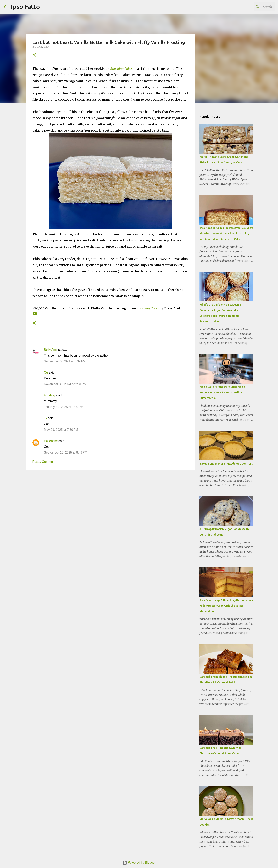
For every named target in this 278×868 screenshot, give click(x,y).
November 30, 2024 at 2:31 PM (65, 384)
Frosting (50, 395)
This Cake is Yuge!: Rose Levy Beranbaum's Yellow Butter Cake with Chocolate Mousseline (226, 606)
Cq (46, 372)
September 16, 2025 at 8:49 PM (66, 452)
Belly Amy (51, 350)
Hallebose (51, 441)
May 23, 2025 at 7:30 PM (61, 430)
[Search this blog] (255, 7)
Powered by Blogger (139, 862)
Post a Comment (44, 462)
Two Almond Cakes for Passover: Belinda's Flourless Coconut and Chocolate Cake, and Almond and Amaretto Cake (226, 234)
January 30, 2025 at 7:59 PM (64, 407)
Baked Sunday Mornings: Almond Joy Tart (226, 464)
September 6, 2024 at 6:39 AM (65, 361)
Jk (46, 418)
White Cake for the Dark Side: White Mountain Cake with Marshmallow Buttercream (222, 392)
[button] (35, 55)
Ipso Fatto (25, 7)
